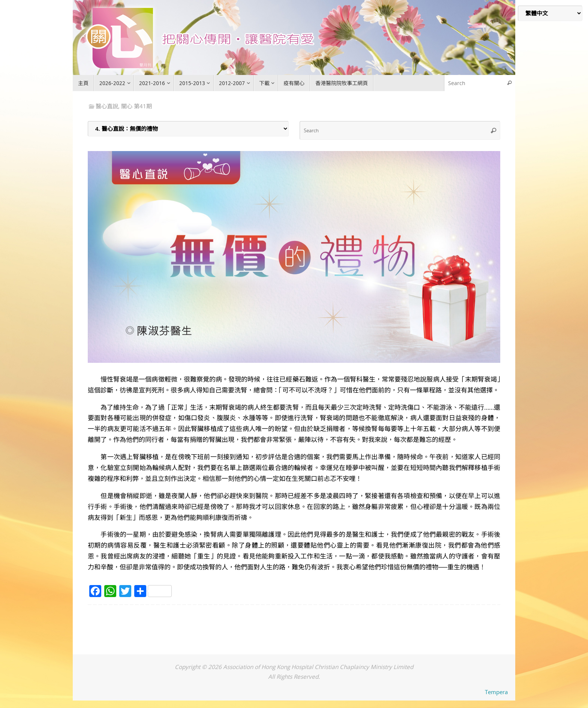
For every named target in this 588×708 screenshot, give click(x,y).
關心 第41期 (136, 106)
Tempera (496, 692)
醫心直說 (107, 106)
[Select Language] (550, 13)
